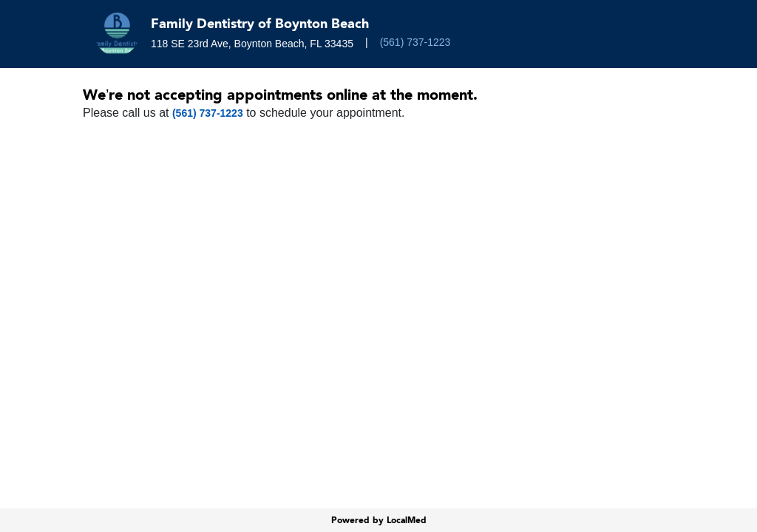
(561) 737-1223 (415, 42)
